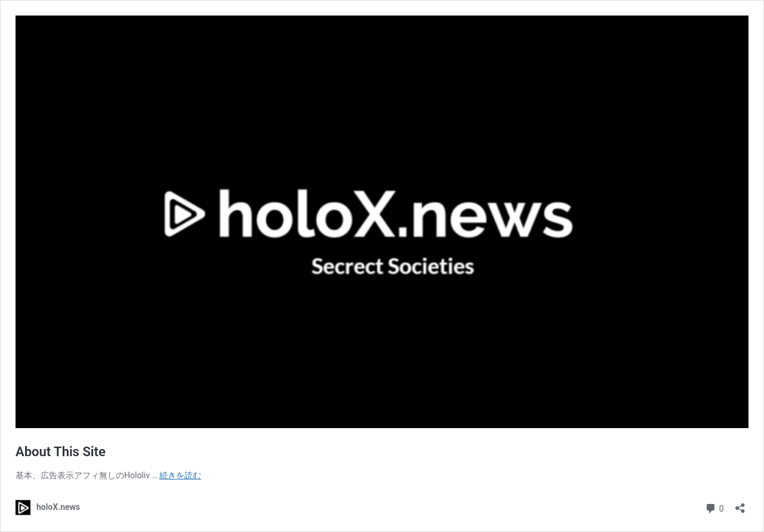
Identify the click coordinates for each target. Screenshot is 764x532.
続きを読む (180, 475)
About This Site (61, 452)
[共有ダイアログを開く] (740, 504)
